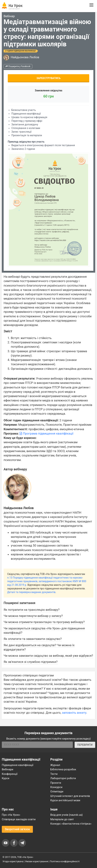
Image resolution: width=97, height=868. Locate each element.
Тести (54, 774)
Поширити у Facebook (18, 66)
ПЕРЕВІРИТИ (85, 745)
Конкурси (56, 787)
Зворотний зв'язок (17, 829)
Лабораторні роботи (63, 778)
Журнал (55, 765)
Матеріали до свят (62, 819)
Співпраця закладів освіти (19, 819)
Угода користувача (13, 861)
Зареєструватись (49, 78)
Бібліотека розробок (63, 769)
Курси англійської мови (65, 800)
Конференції (10, 774)
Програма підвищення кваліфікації (46, 433)
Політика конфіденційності (65, 861)
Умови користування (37, 861)
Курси (6, 778)
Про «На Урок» (11, 815)
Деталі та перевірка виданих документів (31, 592)
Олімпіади (57, 791)
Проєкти (56, 783)
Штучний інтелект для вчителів (70, 796)
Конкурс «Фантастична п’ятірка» (71, 824)
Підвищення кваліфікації (18, 765)
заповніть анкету (74, 713)
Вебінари (7, 769)
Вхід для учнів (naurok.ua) (67, 815)
